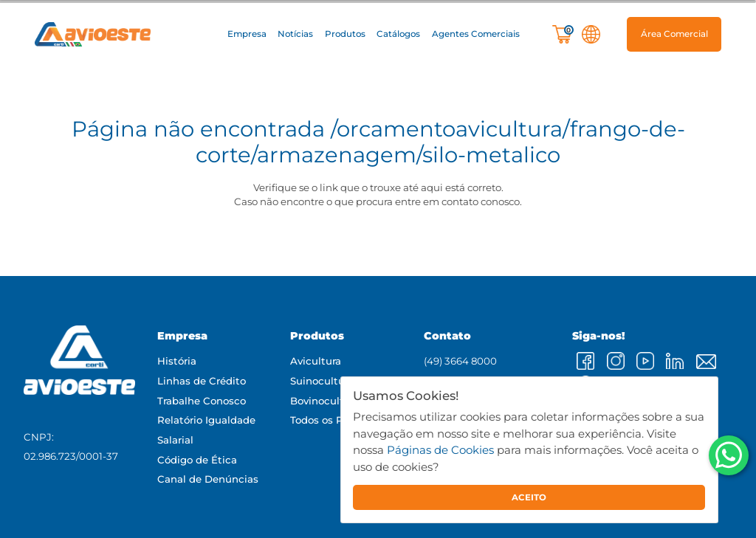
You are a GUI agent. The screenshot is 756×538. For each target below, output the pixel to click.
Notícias (295, 34)
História (177, 361)
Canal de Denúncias (208, 479)
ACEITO (529, 497)
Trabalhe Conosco (202, 401)
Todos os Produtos (336, 420)
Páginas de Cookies (440, 450)
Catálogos (398, 34)
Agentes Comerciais (476, 34)
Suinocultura (322, 381)
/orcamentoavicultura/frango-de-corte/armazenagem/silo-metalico (440, 142)
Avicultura (316, 361)
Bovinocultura (325, 401)
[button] (247, 34)
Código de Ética (197, 460)
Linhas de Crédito (202, 381)
